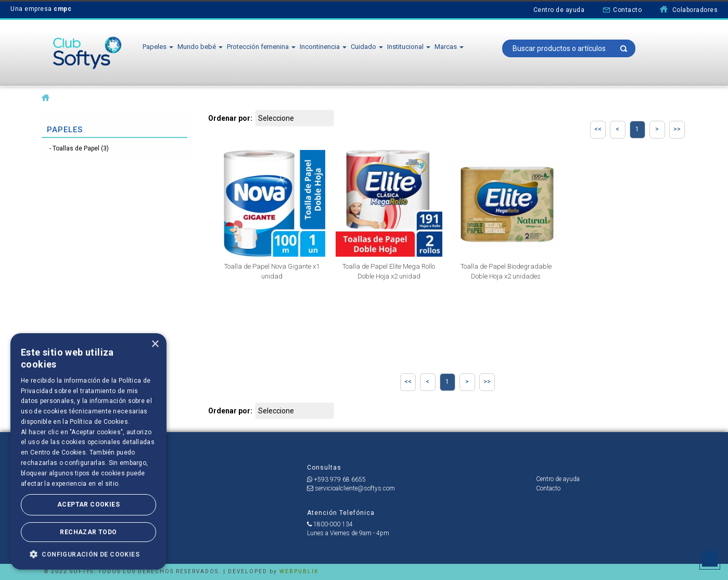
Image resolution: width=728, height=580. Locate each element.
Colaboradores (689, 9)
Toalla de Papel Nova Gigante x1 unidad (272, 271)
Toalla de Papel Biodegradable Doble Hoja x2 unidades (506, 271)
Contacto (622, 9)
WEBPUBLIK (299, 571)
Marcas (449, 47)
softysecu (46, 98)
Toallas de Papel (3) (81, 148)
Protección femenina (261, 47)
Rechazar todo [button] (88, 532)
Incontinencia (323, 47)
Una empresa (41, 9)
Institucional (409, 47)
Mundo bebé (200, 47)
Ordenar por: (230, 118)
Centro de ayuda (559, 10)
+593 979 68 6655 (336, 480)
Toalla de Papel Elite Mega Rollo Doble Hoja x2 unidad (389, 271)
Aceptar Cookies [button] (88, 505)
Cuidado (367, 47)
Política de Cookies (99, 422)
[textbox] (569, 48)
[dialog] (88, 451)
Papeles (158, 47)
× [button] (155, 344)
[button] (88, 554)
